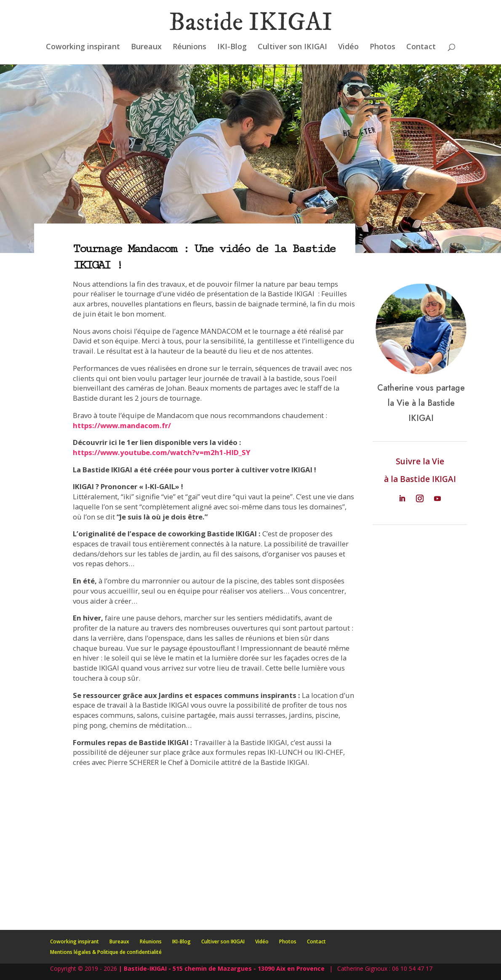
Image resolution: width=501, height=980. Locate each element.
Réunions (189, 47)
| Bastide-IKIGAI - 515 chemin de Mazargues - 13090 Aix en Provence (222, 968)
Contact (421, 47)
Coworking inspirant (83, 47)
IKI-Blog (232, 47)
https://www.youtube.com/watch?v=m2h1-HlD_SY (162, 452)
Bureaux (146, 47)
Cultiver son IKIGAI (292, 47)
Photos (382, 47)
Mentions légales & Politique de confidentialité (106, 952)
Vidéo (348, 47)
